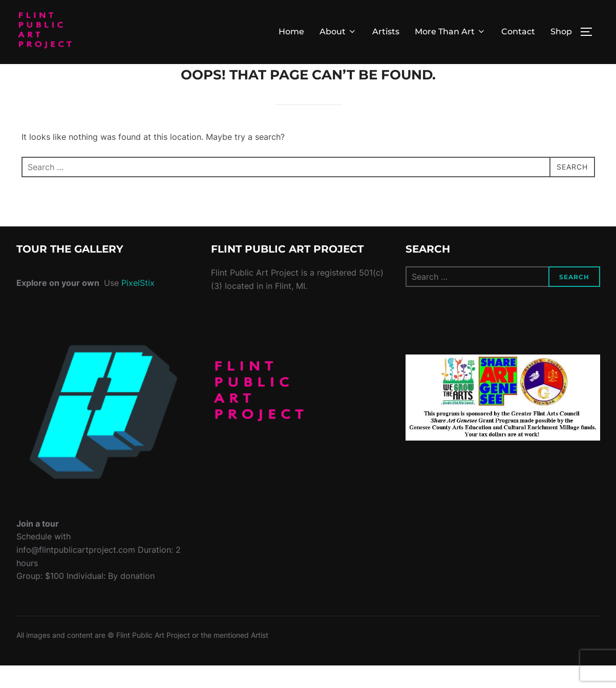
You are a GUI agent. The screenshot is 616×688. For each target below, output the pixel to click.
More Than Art (450, 32)
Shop (561, 32)
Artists (386, 32)
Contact (518, 32)
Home (291, 32)
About (338, 32)
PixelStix (138, 306)
